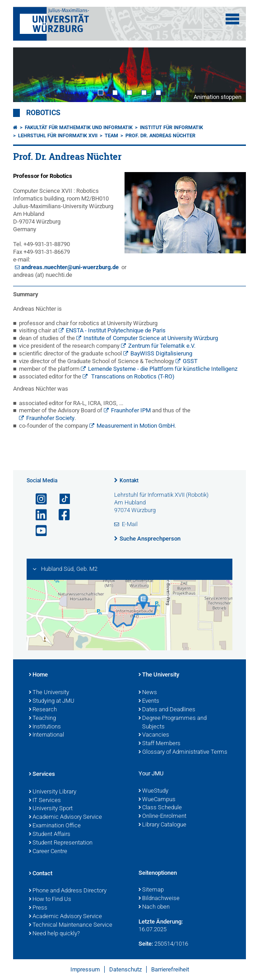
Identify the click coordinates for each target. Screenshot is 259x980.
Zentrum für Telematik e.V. (162, 346)
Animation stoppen (217, 97)
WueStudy (153, 791)
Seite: (146, 944)
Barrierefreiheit (170, 969)
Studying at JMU (52, 701)
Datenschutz (125, 969)
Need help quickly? (54, 934)
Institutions (45, 727)
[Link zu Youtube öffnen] (37, 531)
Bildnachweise (159, 899)
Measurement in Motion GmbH (136, 426)
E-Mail (130, 524)
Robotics (43, 113)
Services (42, 775)
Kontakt (129, 481)
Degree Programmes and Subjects (173, 723)
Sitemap (151, 890)
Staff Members (160, 744)
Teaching (42, 719)
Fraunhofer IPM (131, 410)
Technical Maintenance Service (71, 925)
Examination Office (55, 826)
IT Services (45, 801)
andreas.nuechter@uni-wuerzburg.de (70, 267)
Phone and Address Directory (68, 891)
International (46, 735)
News (148, 693)
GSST (190, 361)
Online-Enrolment (162, 817)
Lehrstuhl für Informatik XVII (58, 136)
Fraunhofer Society (50, 418)
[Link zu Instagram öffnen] (37, 499)
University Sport (51, 809)
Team (111, 136)
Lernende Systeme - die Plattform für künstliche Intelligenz (163, 369)
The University (49, 693)
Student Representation (61, 843)
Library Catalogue (162, 825)
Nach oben (154, 907)
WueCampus (157, 800)
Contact (41, 874)
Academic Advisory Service (65, 817)
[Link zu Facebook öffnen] (60, 515)
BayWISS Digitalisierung (161, 353)
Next (230, 75)
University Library (53, 792)
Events (149, 701)
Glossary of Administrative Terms (183, 752)
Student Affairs (50, 835)
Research (43, 710)
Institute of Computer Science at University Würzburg (151, 338)
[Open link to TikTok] (60, 499)
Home (38, 675)
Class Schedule (160, 808)
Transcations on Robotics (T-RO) (132, 376)
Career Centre (48, 852)
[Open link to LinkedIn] (37, 515)
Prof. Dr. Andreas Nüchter (160, 136)
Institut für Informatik (171, 128)
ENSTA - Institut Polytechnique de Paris (116, 330)
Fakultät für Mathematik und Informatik (79, 128)
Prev (29, 75)
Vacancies (154, 735)
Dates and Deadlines (167, 710)
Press (38, 908)
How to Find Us (50, 900)
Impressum (85, 969)
